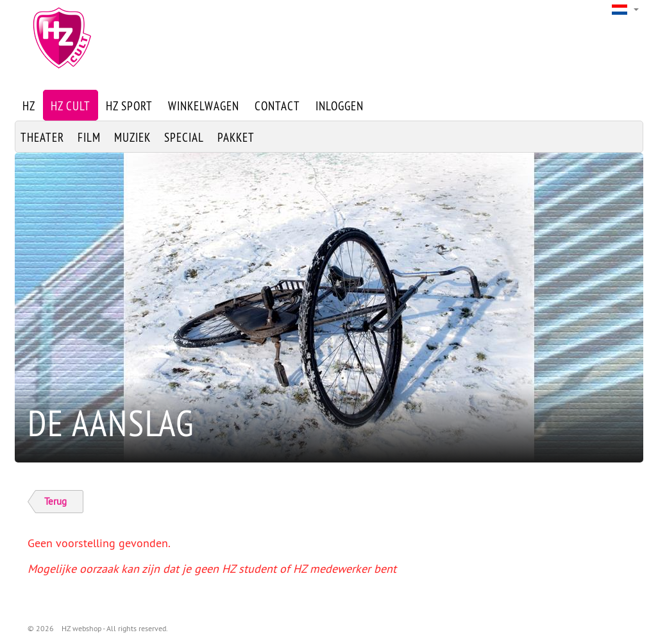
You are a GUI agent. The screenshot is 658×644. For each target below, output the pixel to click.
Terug (55, 501)
